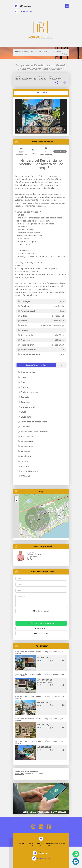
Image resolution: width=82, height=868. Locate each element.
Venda (26, 51)
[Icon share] (33, 827)
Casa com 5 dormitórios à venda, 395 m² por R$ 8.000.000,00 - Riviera (40, 742)
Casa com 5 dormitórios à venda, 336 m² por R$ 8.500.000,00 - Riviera (40, 653)
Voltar (64, 54)
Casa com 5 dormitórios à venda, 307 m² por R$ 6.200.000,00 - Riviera (40, 697)
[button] (19, 113)
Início (18, 51)
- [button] (16, 500)
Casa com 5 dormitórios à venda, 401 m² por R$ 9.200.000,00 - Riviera (40, 720)
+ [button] (16, 497)
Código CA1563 (55, 51)
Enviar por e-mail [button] (41, 611)
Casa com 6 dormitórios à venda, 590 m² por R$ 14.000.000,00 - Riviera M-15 (40, 675)
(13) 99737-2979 (25, 7)
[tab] (22, 93)
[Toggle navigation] (67, 6)
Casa (45, 51)
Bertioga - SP (36, 51)
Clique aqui (20, 774)
